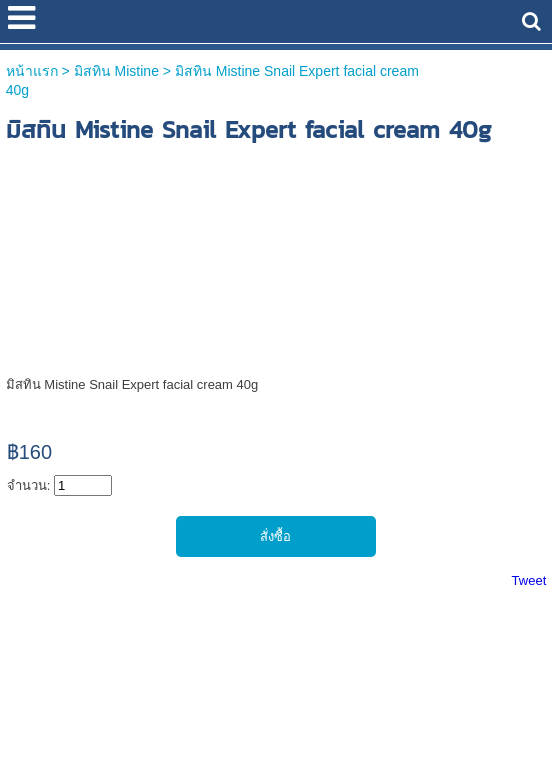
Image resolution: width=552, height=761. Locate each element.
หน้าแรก (32, 71)
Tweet (529, 580)
